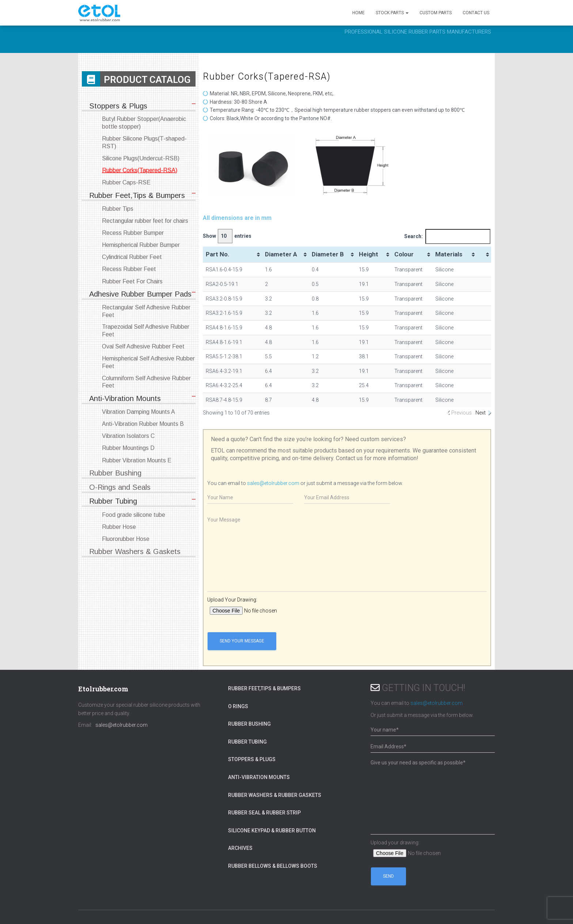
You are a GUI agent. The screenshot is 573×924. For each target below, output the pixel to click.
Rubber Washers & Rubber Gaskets (275, 795)
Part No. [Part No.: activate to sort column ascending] (218, 254)
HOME (358, 13)
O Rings (238, 706)
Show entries (227, 236)
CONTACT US (476, 13)
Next (481, 413)
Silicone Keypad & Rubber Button (272, 831)
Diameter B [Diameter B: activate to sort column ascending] (328, 254)
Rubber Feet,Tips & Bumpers (264, 688)
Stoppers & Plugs (252, 759)
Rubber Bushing (249, 724)
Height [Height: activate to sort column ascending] (369, 254)
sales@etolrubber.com (273, 483)
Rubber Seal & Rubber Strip (264, 813)
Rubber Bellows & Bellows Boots (273, 866)
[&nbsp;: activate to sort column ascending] (484, 255)
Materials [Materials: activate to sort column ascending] (449, 254)
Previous (462, 413)
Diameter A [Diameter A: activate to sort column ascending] (281, 254)
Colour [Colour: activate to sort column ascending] (404, 254)
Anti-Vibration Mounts (259, 777)
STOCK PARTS (392, 13)
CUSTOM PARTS (436, 13)
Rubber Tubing (247, 742)
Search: (447, 236)
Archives (240, 848)
